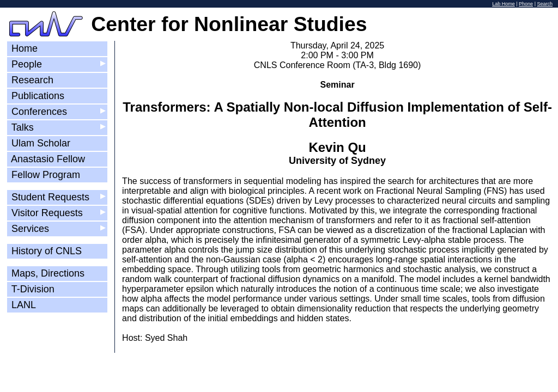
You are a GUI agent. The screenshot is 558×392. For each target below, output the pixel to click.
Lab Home (504, 4)
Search (545, 4)
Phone (526, 4)
